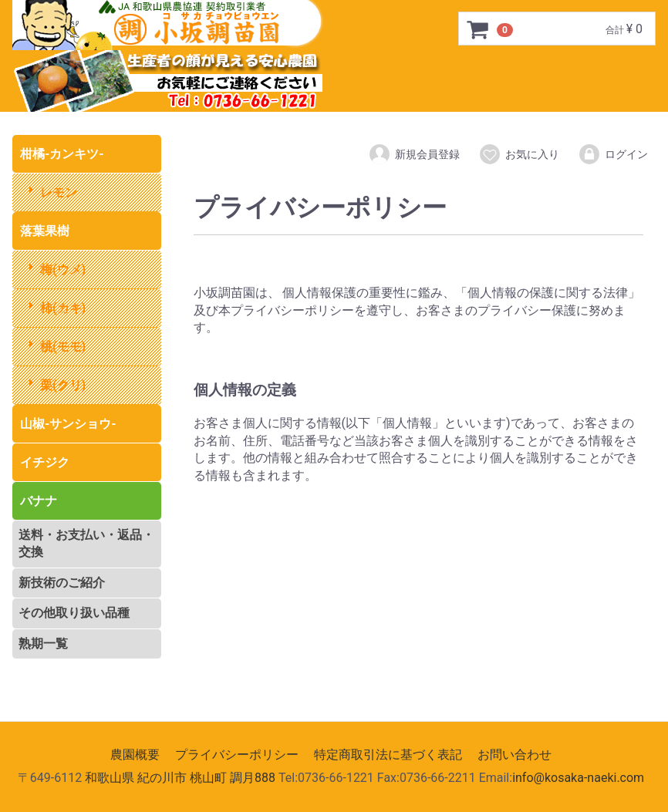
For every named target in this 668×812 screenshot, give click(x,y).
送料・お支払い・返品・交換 (86, 543)
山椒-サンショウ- (68, 424)
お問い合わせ (514, 755)
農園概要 (135, 755)
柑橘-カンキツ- (62, 154)
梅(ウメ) (63, 270)
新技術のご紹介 (62, 583)
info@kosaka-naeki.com (578, 778)
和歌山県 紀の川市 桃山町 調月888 (180, 778)
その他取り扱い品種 (74, 613)
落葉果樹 (45, 231)
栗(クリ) (63, 385)
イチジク (45, 462)
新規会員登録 (414, 154)
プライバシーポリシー (237, 755)
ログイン (613, 154)
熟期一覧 (43, 644)
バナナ (39, 501)
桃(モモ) (63, 347)
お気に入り (519, 154)
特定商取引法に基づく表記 (388, 755)
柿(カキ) (63, 308)
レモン (59, 192)
